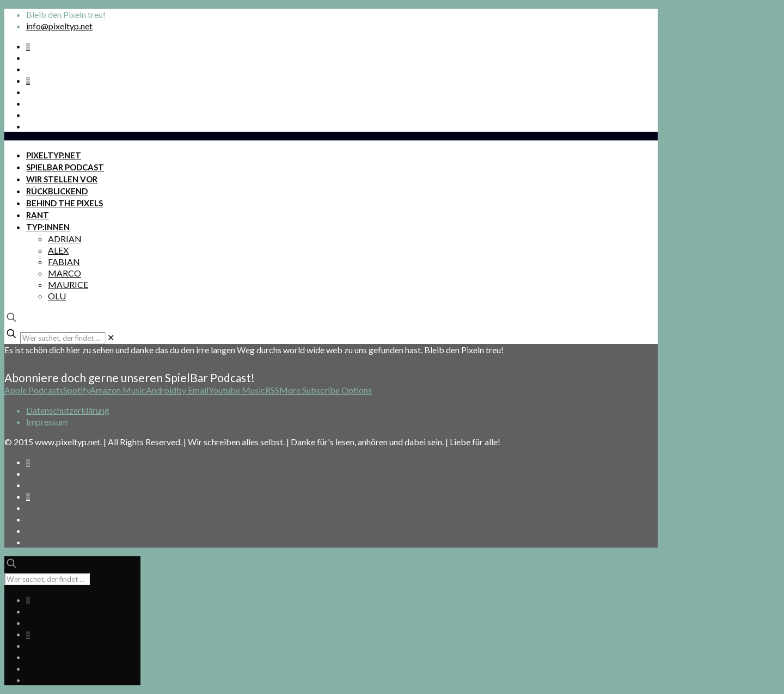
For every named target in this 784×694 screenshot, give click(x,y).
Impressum (47, 422)
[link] (111, 337)
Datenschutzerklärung (68, 410)
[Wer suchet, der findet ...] (63, 338)
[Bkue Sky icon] (28, 80)
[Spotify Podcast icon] (28, 46)
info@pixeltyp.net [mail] (59, 26)
